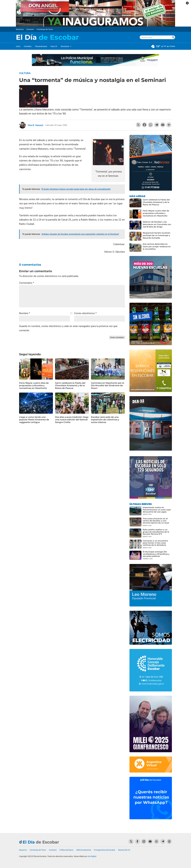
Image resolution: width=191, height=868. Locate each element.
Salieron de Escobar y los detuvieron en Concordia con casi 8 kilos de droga (157, 224)
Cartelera (28, 46)
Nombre (25, 313)
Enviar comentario (117, 337)
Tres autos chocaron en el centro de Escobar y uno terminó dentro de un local (156, 521)
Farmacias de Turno (45, 29)
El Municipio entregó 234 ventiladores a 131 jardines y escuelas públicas (156, 554)
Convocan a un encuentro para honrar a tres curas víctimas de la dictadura (155, 543)
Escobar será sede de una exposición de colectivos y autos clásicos (105, 420)
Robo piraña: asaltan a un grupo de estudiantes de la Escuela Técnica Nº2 (156, 532)
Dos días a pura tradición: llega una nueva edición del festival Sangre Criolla (72, 420)
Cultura (25, 73)
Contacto (30, 29)
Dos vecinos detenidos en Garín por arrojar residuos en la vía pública (157, 247)
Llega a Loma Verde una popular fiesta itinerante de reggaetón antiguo (34, 420)
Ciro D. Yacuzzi (36, 125)
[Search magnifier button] (173, 37)
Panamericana (41, 46)
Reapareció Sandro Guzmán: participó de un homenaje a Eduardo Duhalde (157, 235)
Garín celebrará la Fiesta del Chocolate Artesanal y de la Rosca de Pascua (70, 385)
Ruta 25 (54, 46)
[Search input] (156, 37)
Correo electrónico (85, 313)
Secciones (65, 46)
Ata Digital (92, 856)
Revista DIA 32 (124, 850)
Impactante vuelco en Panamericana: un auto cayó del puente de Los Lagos (157, 510)
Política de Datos (66, 850)
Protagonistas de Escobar (105, 850)
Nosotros (20, 29)
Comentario (27, 283)
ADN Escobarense (84, 850)
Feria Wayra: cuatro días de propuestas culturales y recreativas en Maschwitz (34, 385)
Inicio (18, 46)
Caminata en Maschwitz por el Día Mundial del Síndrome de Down (108, 385)
